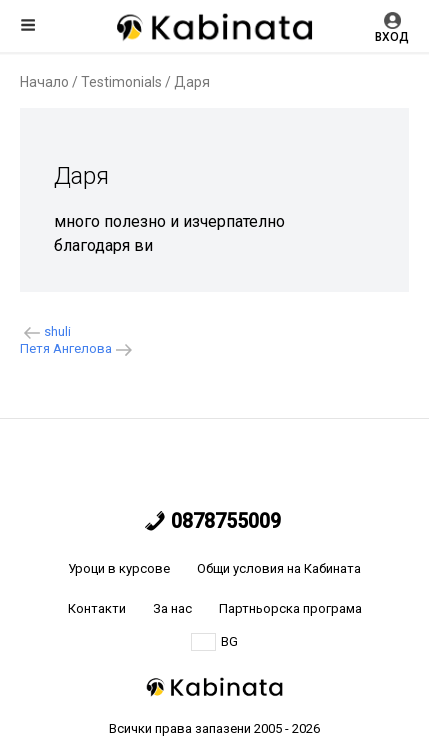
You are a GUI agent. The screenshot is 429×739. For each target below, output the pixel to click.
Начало (44, 82)
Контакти (97, 608)
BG (214, 642)
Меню (28, 25)
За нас (172, 608)
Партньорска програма (290, 608)
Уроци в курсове (119, 568)
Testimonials (121, 82)
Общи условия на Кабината (279, 568)
